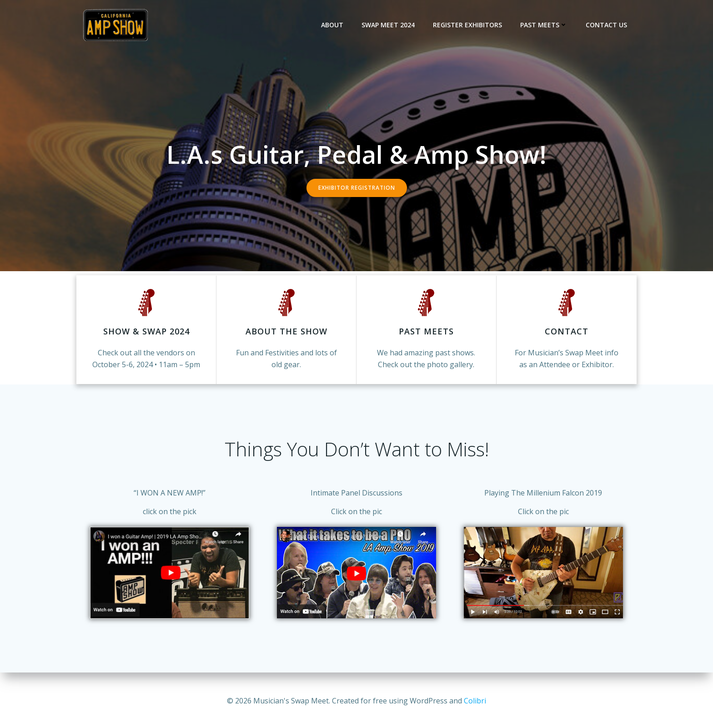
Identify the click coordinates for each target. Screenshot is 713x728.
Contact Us (607, 25)
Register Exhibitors (468, 25)
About (333, 25)
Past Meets (544, 25)
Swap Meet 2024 (389, 25)
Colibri (475, 701)
